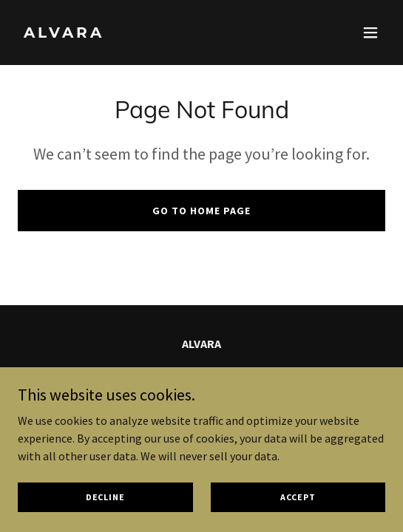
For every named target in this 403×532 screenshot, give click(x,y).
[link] (146, 33)
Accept (298, 497)
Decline (105, 497)
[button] (370, 33)
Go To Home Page (201, 211)
